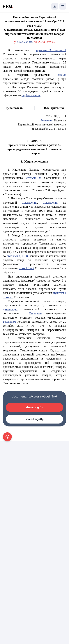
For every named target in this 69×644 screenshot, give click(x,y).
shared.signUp (34, 419)
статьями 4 (13, 256)
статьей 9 (33, 178)
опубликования (31, 95)
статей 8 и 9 (26, 268)
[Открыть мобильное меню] (63, 6)
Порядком (36, 313)
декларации (10, 309)
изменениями (25, 42)
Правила (61, 75)
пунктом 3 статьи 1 (51, 50)
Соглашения (29, 203)
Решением (47, 120)
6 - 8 (25, 256)
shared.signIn (34, 407)
